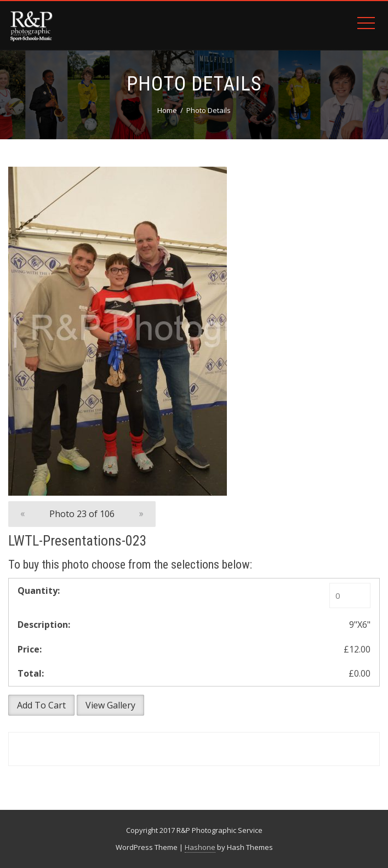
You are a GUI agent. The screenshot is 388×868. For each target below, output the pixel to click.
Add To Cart (41, 705)
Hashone (200, 847)
